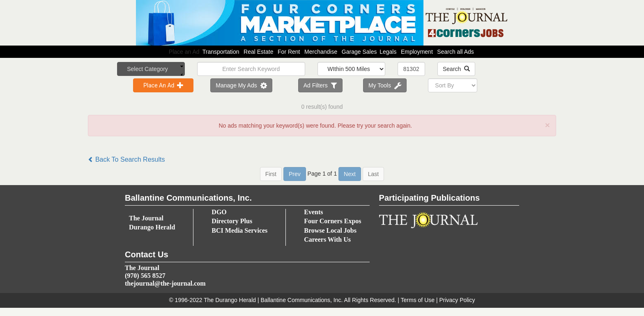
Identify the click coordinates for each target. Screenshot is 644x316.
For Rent (289, 52)
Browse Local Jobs (330, 230)
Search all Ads (455, 52)
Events (313, 212)
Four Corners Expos (332, 221)
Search (456, 69)
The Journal (146, 218)
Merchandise (321, 52)
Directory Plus (232, 221)
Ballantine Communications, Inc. (301, 300)
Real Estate (258, 52)
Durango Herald (152, 227)
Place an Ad (322, 52)
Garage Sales (359, 52)
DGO (219, 212)
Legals (388, 52)
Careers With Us (327, 239)
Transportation (221, 52)
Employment (417, 52)
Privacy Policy (457, 300)
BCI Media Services (239, 230)
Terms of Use (418, 300)
